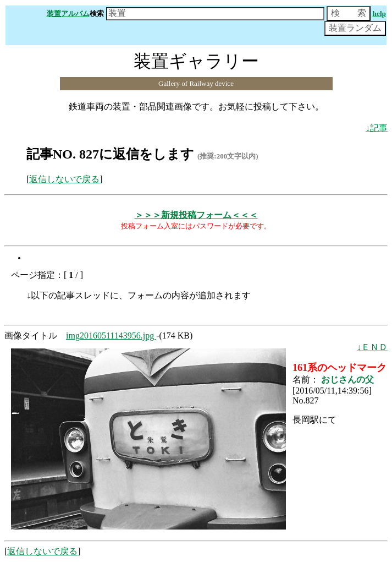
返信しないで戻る (64, 179)
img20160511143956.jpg (111, 335)
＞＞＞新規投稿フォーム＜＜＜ (196, 215)
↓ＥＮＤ (372, 347)
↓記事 (377, 128)
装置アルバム (68, 13)
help (379, 13)
